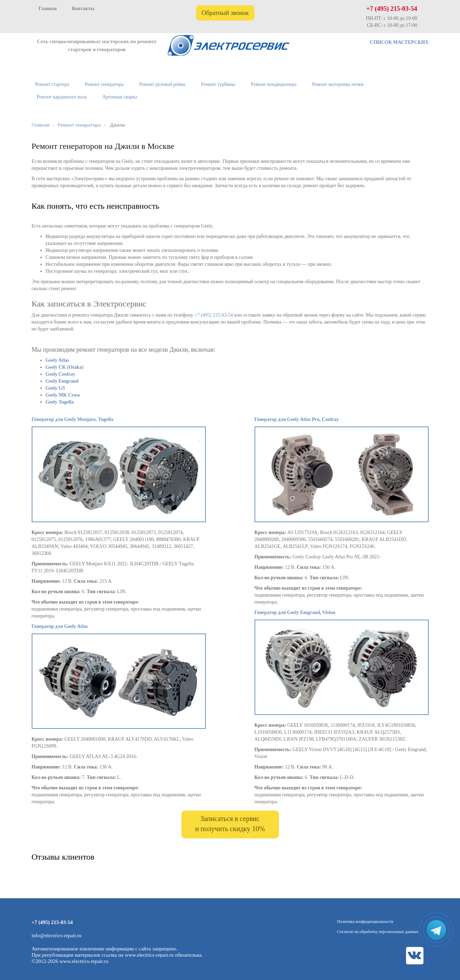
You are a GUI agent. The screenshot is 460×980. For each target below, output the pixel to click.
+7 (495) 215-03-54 (392, 9)
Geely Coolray (61, 374)
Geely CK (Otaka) (65, 367)
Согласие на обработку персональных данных (378, 932)
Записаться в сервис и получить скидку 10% (230, 824)
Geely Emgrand (62, 381)
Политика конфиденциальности (365, 922)
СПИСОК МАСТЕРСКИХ (399, 42)
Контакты (83, 9)
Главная (48, 9)
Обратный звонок (225, 13)
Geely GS (55, 388)
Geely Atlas (57, 360)
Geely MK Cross (63, 395)
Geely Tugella (60, 402)
